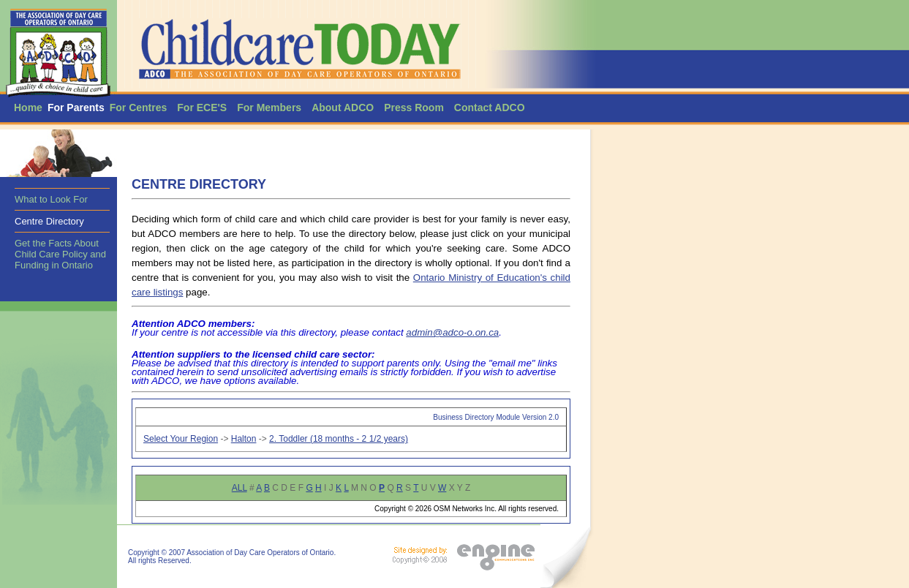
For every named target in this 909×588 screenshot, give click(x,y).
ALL (239, 488)
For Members (269, 108)
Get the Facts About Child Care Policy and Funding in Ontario (60, 254)
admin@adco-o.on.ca (452, 332)
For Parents (76, 108)
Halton (244, 439)
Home (28, 108)
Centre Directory (49, 221)
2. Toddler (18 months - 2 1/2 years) (339, 439)
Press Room (414, 108)
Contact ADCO (490, 108)
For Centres (139, 108)
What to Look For (51, 199)
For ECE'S (202, 108)
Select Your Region (181, 439)
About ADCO (343, 108)
